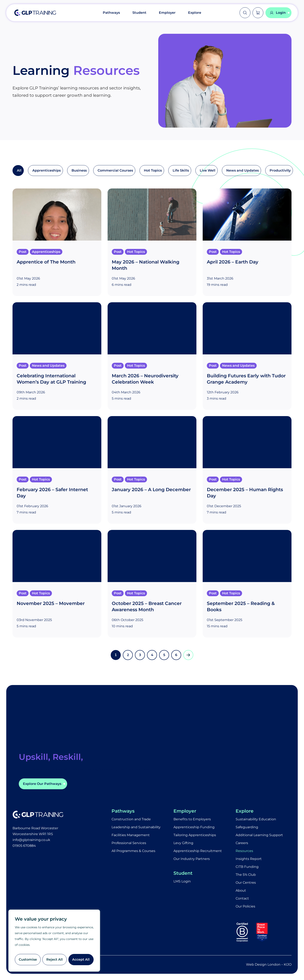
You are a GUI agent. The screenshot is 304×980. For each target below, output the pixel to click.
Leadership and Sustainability (136, 827)
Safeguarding (247, 827)
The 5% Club (246, 875)
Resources (244, 851)
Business (79, 170)
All (19, 170)
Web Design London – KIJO (269, 964)
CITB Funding (247, 867)
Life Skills (181, 170)
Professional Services (129, 843)
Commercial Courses (115, 170)
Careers (242, 843)
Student (139, 13)
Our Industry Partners (192, 859)
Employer (167, 13)
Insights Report (249, 859)
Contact (242, 898)
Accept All (81, 959)
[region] (54, 941)
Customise (28, 959)
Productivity (280, 170)
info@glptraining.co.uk (31, 840)
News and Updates (242, 170)
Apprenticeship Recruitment (198, 851)
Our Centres (246, 883)
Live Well (208, 170)
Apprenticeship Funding (194, 827)
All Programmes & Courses (133, 851)
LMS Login (182, 881)
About (241, 890)
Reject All (55, 959)
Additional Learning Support (259, 835)
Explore (195, 13)
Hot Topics (153, 170)
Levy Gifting (183, 843)
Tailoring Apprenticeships (195, 835)
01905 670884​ (24, 846)
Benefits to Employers (192, 819)
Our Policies (245, 906)
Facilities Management (131, 835)
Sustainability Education (256, 819)
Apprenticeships (46, 170)
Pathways (111, 13)
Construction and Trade (131, 819)
